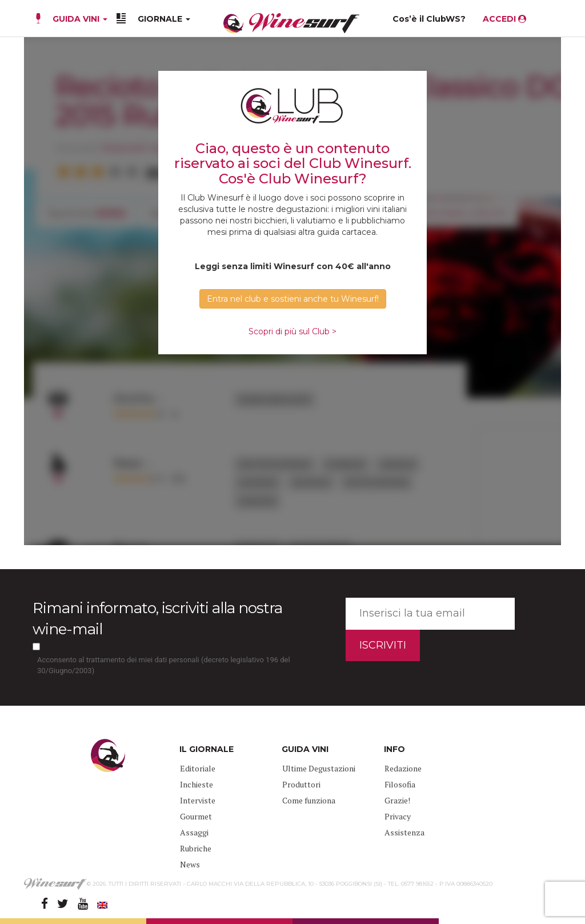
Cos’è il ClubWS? (429, 19)
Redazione (403, 768)
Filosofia (400, 784)
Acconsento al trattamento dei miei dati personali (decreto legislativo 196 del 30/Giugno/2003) (164, 665)
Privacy (398, 816)
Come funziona (309, 800)
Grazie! (397, 800)
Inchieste (197, 784)
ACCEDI (504, 19)
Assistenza (404, 832)
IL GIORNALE (207, 749)
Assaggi (194, 832)
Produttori (301, 784)
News (190, 864)
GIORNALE (164, 19)
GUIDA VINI (79, 19)
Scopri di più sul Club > (292, 331)
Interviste (198, 800)
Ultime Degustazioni (319, 768)
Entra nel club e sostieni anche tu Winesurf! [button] (293, 299)
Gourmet (196, 816)
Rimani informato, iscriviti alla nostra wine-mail (157, 619)
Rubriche (196, 848)
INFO (394, 749)
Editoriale (198, 768)
